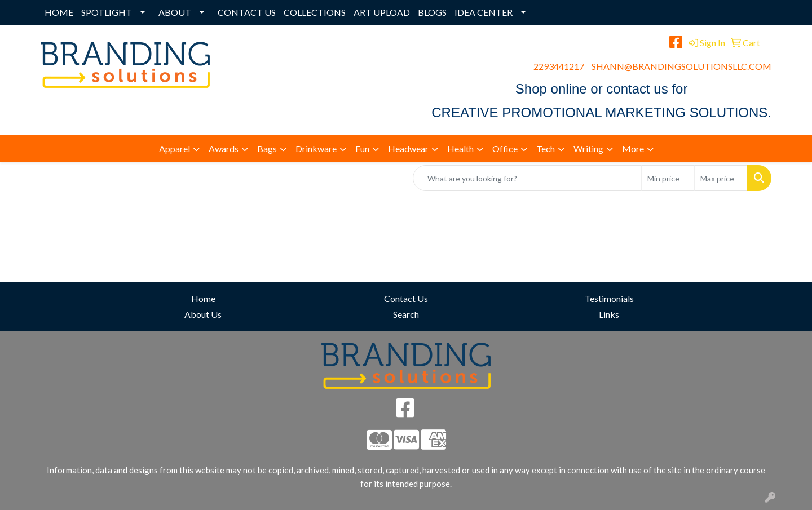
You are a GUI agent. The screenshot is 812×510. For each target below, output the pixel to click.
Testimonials (609, 298)
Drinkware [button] (316, 148)
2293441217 (559, 66)
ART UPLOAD (382, 12)
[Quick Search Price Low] (668, 178)
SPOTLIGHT (107, 12)
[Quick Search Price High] (721, 178)
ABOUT (175, 12)
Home (203, 298)
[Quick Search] (527, 178)
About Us (203, 314)
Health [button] (460, 148)
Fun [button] (362, 148)
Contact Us (406, 298)
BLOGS (432, 12)
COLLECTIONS (315, 12)
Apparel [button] (175, 148)
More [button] (633, 148)
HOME (59, 12)
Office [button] (505, 148)
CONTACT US (247, 12)
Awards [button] (224, 148)
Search (406, 314)
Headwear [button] (408, 148)
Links (609, 314)
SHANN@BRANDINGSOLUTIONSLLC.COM (681, 66)
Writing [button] (588, 148)
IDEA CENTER (484, 12)
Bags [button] (267, 148)
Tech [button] (546, 148)
